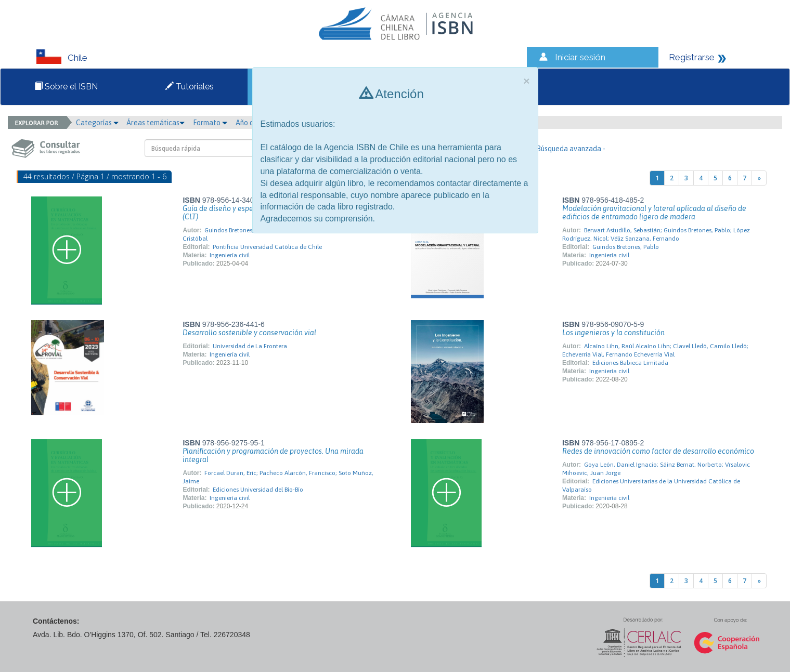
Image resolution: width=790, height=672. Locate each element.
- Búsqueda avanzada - (569, 149)
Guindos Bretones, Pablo (626, 247)
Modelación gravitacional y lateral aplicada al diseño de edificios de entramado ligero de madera (654, 213)
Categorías (97, 123)
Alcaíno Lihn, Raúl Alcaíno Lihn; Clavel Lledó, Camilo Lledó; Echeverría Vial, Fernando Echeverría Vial (655, 350)
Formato (210, 123)
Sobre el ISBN (66, 87)
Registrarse (692, 57)
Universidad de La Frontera (250, 346)
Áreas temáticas (156, 123)
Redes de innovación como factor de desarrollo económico (658, 451)
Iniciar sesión (580, 57)
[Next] (759, 178)
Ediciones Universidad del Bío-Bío (258, 490)
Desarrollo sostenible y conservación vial (249, 333)
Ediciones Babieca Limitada (630, 363)
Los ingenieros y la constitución (613, 333)
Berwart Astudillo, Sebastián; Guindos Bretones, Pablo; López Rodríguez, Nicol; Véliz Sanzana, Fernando (656, 234)
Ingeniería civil (230, 255)
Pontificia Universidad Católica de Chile (267, 247)
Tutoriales (190, 87)
